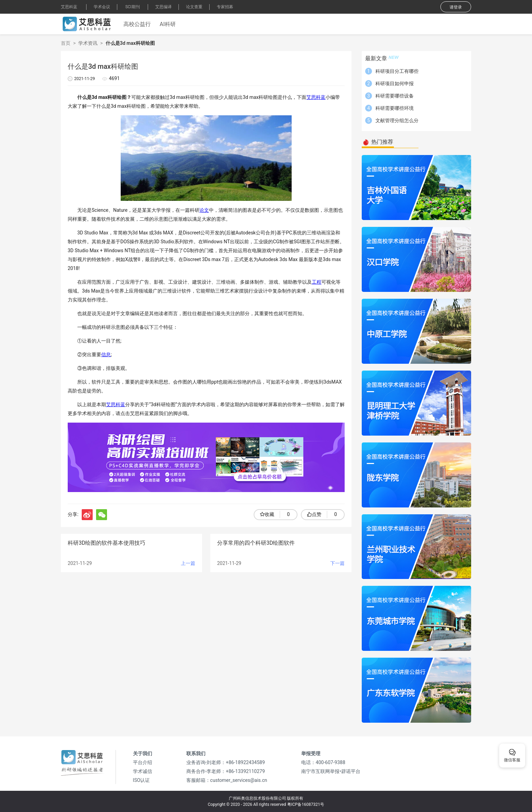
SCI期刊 (132, 7)
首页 (66, 43)
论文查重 (194, 7)
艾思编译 (163, 7)
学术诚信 (143, 771)
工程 (317, 282)
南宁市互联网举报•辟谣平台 (331, 771)
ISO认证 (142, 780)
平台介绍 (143, 762)
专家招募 (225, 7)
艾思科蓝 (69, 7)
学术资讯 (88, 43)
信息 (106, 355)
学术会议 (102, 7)
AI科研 (168, 24)
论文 (204, 210)
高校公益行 (137, 24)
